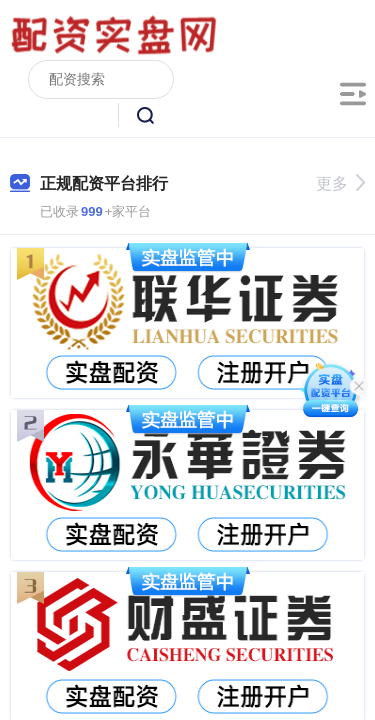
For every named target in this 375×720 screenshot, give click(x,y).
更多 (340, 183)
